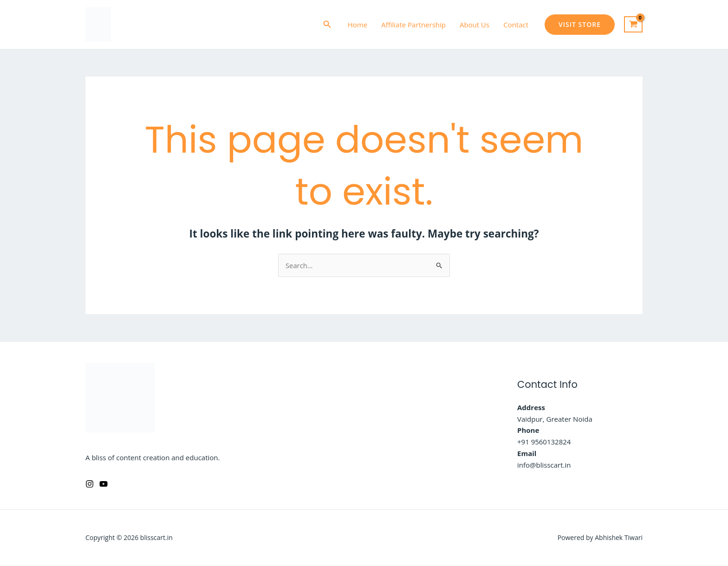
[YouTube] (104, 484)
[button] (327, 25)
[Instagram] (90, 484)
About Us (474, 25)
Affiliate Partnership (413, 25)
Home (357, 25)
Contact (516, 25)
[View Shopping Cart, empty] (633, 25)
